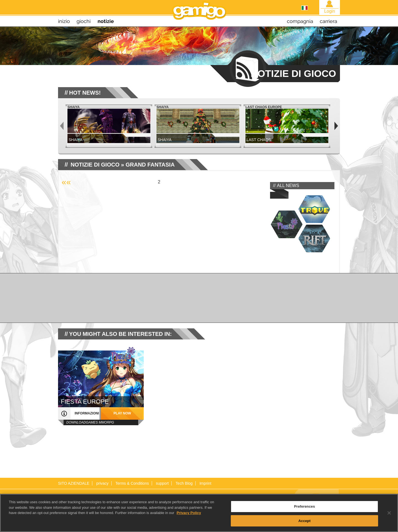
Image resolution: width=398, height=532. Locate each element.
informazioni (87, 413)
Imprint (205, 483)
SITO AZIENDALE (74, 483)
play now (122, 413)
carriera (328, 21)
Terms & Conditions (132, 483)
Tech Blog (184, 483)
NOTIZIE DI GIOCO (95, 165)
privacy (102, 483)
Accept (305, 525)
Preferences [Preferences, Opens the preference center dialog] (305, 511)
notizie (106, 21)
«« (66, 182)
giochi (84, 21)
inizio (64, 21)
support (162, 483)
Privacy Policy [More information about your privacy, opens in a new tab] (189, 517)
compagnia (300, 21)
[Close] (389, 517)
